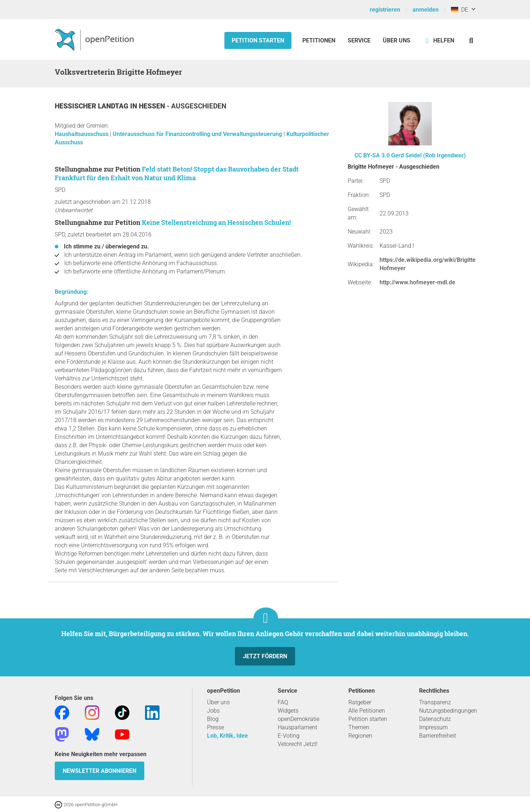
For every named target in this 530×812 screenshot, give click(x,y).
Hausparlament (297, 727)
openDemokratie (299, 719)
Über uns (218, 702)
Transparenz (435, 702)
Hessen (153, 106)
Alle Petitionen (367, 711)
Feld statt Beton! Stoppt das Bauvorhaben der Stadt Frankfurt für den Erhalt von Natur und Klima (177, 173)
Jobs (213, 711)
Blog (213, 719)
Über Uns (397, 40)
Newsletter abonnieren (100, 771)
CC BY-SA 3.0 (372, 155)
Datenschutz (435, 719)
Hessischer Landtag (92, 106)
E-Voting (289, 736)
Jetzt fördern (265, 656)
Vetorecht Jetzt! (298, 744)
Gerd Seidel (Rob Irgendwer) (428, 155)
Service (359, 40)
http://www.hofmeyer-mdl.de (417, 282)
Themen (359, 727)
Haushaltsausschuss (82, 134)
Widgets (288, 711)
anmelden (426, 10)
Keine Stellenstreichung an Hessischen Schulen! (216, 222)
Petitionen (320, 40)
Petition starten (258, 40)
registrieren (385, 10)
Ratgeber (360, 702)
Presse (216, 727)
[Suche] (471, 40)
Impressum (433, 727)
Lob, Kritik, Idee (227, 736)
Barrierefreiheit (438, 736)
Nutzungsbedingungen (448, 711)
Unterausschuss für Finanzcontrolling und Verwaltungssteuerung (198, 134)
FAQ (283, 702)
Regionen (360, 736)
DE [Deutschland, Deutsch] (459, 10)
